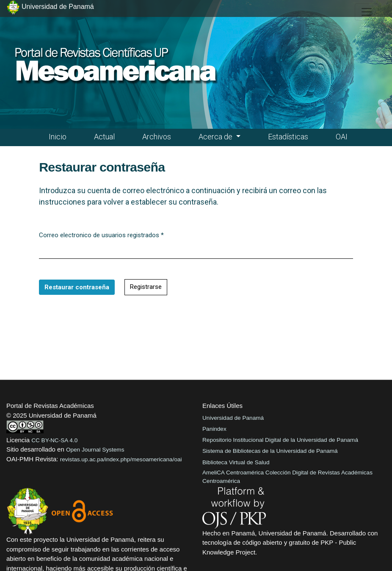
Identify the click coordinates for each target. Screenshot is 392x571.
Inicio (58, 137)
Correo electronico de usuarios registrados (101, 235)
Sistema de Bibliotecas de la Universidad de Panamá (270, 451)
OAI (342, 137)
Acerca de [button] (216, 137)
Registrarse (146, 287)
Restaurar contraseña (77, 287)
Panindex (214, 429)
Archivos (157, 137)
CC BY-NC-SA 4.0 (54, 440)
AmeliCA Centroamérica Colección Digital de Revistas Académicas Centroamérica (287, 477)
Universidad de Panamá (233, 418)
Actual (104, 137)
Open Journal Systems (95, 450)
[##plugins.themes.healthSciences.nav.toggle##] (367, 12)
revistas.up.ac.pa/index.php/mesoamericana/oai (121, 459)
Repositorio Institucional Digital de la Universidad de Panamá (280, 440)
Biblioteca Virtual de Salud (236, 462)
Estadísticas (288, 137)
